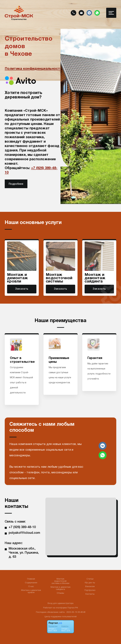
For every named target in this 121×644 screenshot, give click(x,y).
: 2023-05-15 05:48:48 (75, 612)
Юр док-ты (90, 583)
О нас (31, 587)
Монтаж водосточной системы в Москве (60, 581)
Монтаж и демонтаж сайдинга (60, 588)
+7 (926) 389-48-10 (22, 527)
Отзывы (60, 593)
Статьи (90, 579)
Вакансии (90, 587)
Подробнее (16, 184)
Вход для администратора (60, 603)
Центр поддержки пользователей (60, 617)
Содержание (31, 583)
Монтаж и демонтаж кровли (31, 591)
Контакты (90, 594)
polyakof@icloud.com (24, 533)
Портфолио (90, 590)
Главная (31, 579)
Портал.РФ (73, 608)
